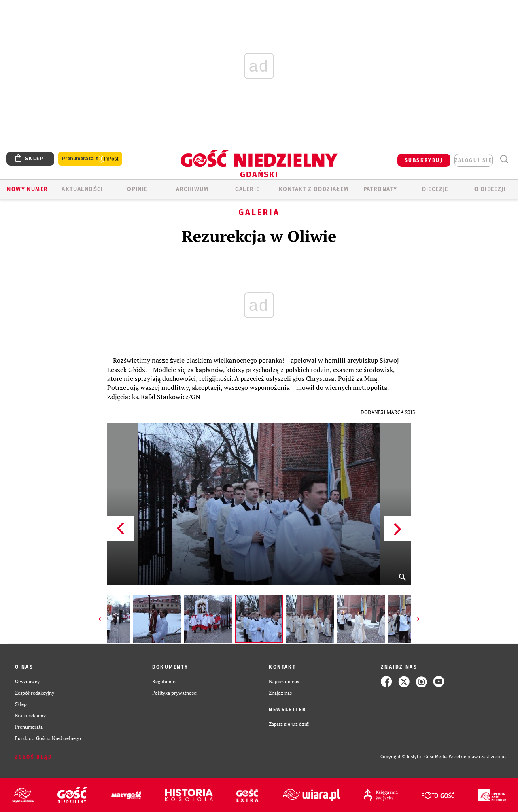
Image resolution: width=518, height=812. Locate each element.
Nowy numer (27, 189)
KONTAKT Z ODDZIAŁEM (314, 189)
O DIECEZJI (490, 189)
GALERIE (247, 189)
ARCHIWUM (192, 189)
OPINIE (137, 189)
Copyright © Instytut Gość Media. (415, 757)
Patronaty (380, 189)
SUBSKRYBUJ (424, 160)
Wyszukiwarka (504, 159)
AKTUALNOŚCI (82, 189)
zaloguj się (473, 160)
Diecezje (435, 189)
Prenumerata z (90, 159)
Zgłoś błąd (34, 757)
